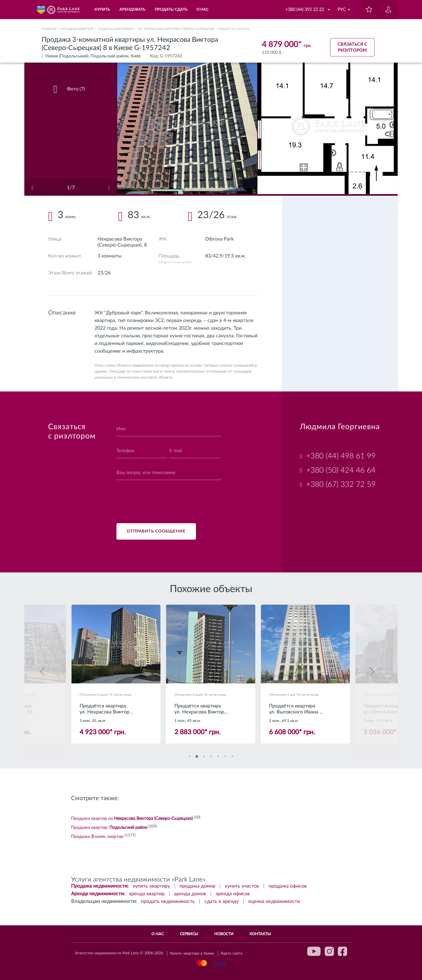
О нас (158, 934)
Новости (224, 934)
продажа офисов (288, 886)
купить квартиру (151, 886)
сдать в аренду (222, 902)
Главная (49, 29)
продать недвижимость (168, 902)
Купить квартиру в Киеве (192, 953)
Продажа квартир (77, 29)
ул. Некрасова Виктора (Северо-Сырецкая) (176, 29)
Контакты (260, 934)
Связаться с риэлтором (352, 47)
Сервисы (189, 934)
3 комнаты (110, 256)
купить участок (242, 886)
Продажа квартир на (132, 818)
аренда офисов (233, 894)
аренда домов (190, 894)
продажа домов (197, 886)
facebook (342, 951)
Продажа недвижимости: (100, 886)
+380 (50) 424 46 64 (341, 470)
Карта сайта (231, 953)
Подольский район (116, 29)
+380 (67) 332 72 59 (341, 484)
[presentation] (158, 498)
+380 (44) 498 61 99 (341, 456)
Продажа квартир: (109, 827)
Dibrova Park (219, 239)
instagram (329, 951)
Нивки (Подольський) (67, 56)
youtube (314, 951)
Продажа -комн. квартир (97, 836)
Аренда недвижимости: (98, 894)
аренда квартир (147, 894)
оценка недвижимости (274, 902)
